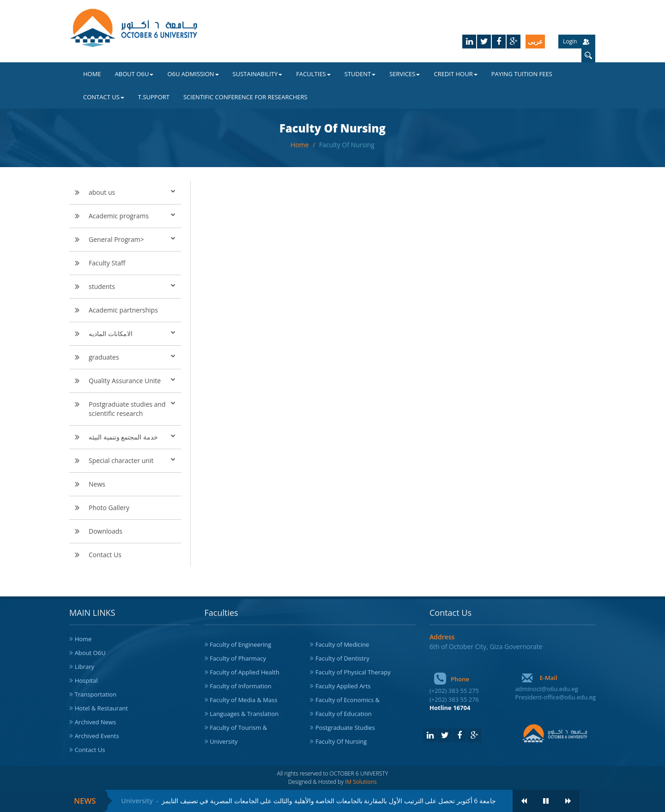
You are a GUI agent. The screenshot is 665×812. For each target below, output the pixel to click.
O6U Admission (193, 74)
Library (85, 667)
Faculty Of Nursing (347, 145)
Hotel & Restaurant (101, 708)
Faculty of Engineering (240, 644)
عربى (535, 41)
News (97, 484)
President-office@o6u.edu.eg (555, 697)
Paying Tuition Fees (522, 74)
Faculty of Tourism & (238, 728)
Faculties (313, 74)
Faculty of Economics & (348, 700)
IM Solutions (361, 782)
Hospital (86, 680)
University (224, 741)
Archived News (96, 722)
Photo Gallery (109, 508)
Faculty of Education (344, 714)
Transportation (96, 694)
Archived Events (97, 736)
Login (570, 41)
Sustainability (258, 74)
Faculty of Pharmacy (238, 658)
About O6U (134, 74)
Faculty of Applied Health (245, 672)
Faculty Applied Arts (343, 686)
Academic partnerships (123, 310)
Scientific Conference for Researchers (245, 97)
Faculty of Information (241, 686)
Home (92, 74)
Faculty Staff (107, 263)
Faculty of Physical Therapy (353, 672)
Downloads (106, 531)
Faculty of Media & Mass (244, 700)
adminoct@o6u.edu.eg (546, 689)
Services (405, 74)
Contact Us (104, 97)
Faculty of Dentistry (342, 658)
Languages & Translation (244, 714)
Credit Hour (455, 74)
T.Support (154, 97)
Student (360, 74)
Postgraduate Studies (345, 728)
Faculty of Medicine (342, 644)
